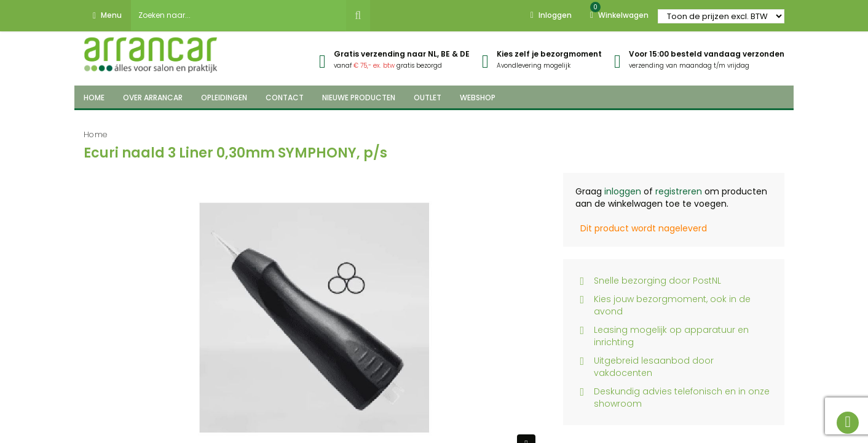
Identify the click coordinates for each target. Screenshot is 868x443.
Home (96, 134)
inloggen (623, 191)
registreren (679, 191)
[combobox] (239, 15)
